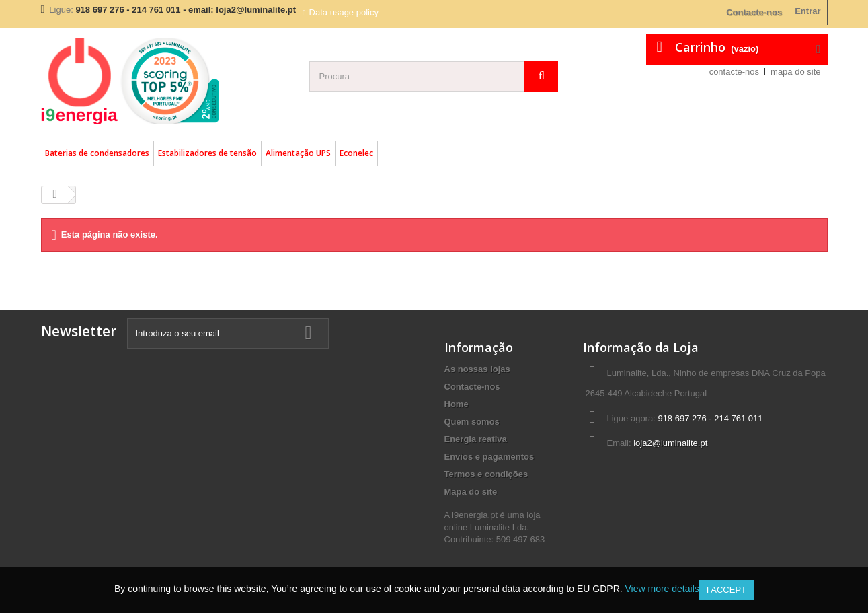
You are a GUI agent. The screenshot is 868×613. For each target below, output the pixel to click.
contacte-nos (734, 72)
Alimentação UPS (298, 153)
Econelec (356, 153)
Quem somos (472, 422)
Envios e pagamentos (489, 457)
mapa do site (795, 72)
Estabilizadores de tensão (207, 153)
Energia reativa (476, 439)
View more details (662, 589)
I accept (726, 590)
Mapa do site (471, 492)
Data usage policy (344, 12)
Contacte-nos (754, 12)
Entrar (807, 11)
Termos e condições (486, 474)
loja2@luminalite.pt (670, 443)
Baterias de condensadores (97, 153)
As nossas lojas (477, 369)
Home (457, 404)
